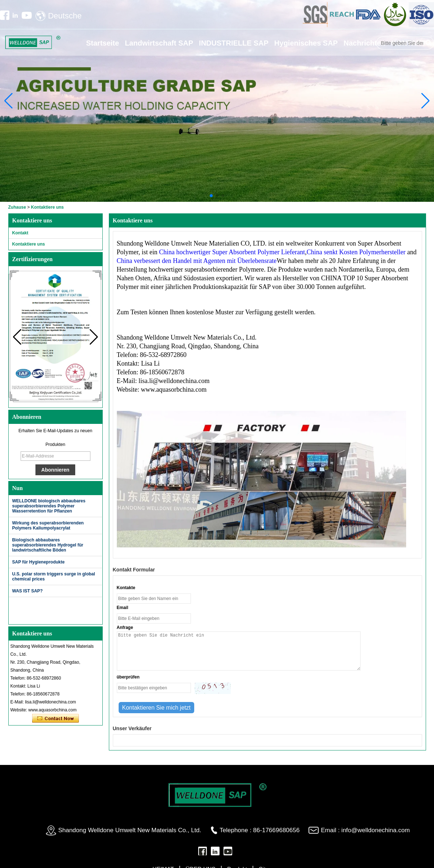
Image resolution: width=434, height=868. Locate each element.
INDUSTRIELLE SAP (234, 43)
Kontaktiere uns (29, 244)
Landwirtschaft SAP (159, 43)
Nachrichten (365, 43)
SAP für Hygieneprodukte (39, 562)
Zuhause (17, 207)
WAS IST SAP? (28, 591)
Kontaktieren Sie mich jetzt (56, 719)
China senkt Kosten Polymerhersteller (356, 252)
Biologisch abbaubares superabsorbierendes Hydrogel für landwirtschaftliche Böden (48, 545)
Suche (429, 43)
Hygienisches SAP (306, 43)
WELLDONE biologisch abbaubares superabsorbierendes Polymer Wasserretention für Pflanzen (49, 506)
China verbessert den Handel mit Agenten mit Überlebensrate (197, 261)
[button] (211, 196)
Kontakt (20, 233)
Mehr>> (88, 488)
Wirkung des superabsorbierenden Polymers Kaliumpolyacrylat (48, 526)
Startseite (103, 43)
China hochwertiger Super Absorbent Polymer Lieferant (232, 252)
